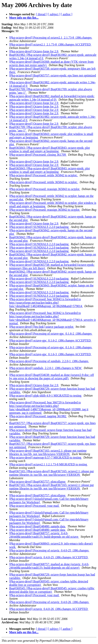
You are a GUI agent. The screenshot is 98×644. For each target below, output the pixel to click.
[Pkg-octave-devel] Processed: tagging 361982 (38, 416)
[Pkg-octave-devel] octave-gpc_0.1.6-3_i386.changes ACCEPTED (50, 354)
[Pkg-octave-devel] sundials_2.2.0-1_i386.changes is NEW (46, 368)
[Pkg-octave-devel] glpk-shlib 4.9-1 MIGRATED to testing (46, 396)
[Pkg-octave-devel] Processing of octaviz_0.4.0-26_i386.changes (49, 602)
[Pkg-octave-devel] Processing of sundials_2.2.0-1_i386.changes (49, 361)
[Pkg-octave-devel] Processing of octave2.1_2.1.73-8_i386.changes (51, 38)
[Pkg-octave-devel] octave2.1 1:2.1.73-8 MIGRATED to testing (48, 464)
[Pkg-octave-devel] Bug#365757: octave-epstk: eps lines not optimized (53, 75)
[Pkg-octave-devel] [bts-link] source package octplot (42, 327)
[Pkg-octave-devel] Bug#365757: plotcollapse (38, 482)
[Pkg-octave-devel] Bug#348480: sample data (38, 526)
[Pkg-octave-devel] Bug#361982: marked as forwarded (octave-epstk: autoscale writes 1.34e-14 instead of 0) (52, 98)
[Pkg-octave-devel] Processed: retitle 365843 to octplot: (44, 182)
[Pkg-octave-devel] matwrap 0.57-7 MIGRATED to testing (46, 457)
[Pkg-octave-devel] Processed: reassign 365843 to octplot (45, 189)
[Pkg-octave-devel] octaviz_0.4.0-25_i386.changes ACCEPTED (49, 557)
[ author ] (67, 14)
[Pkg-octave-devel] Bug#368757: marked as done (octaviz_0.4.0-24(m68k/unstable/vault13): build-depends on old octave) (49, 566)
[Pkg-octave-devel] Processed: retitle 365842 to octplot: (44, 175)
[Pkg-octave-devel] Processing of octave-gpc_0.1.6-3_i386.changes (51, 347)
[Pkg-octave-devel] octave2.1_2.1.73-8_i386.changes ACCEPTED (50, 44)
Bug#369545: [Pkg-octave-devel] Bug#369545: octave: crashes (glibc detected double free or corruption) (52, 590)
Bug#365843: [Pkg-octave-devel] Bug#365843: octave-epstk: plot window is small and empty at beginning (49, 149)
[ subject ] (54, 14)
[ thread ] (42, 14)
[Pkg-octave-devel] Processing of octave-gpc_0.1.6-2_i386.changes (51, 334)
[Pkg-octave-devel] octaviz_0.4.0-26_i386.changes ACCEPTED (49, 609)
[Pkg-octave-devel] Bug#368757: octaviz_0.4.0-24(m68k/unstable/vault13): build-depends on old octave (44, 535)
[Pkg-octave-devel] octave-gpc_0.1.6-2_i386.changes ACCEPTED (50, 340)
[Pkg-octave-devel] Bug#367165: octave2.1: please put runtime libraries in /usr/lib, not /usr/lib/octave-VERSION (48, 452)
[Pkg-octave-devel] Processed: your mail (34, 506)
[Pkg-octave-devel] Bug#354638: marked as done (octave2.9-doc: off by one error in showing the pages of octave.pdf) (51, 377)
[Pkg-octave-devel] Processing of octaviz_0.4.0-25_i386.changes (49, 550)
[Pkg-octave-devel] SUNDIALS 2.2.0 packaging (39, 227)
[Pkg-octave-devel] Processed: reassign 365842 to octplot (45, 210)
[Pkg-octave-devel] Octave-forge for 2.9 (34, 51)
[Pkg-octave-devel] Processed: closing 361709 (38, 155)
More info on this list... (24, 18)
